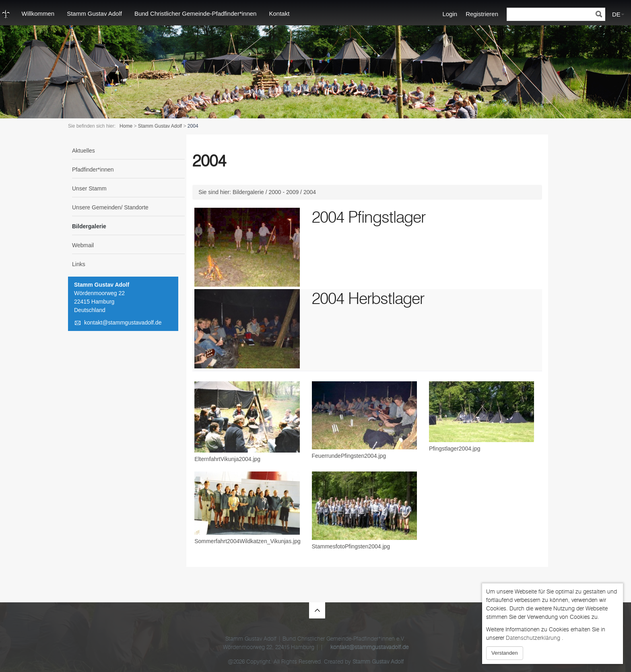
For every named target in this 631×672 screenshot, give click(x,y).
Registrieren (482, 14)
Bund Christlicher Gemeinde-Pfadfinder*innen (196, 13)
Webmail (83, 245)
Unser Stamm (89, 188)
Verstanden (505, 653)
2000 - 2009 (284, 192)
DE (616, 14)
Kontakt (279, 13)
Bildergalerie (89, 226)
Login (450, 14)
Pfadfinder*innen (93, 170)
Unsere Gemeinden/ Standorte (110, 207)
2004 (310, 192)
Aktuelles (84, 151)
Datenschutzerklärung (533, 638)
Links (79, 264)
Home (126, 126)
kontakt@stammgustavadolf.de (123, 323)
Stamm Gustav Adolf (94, 13)
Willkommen (38, 13)
